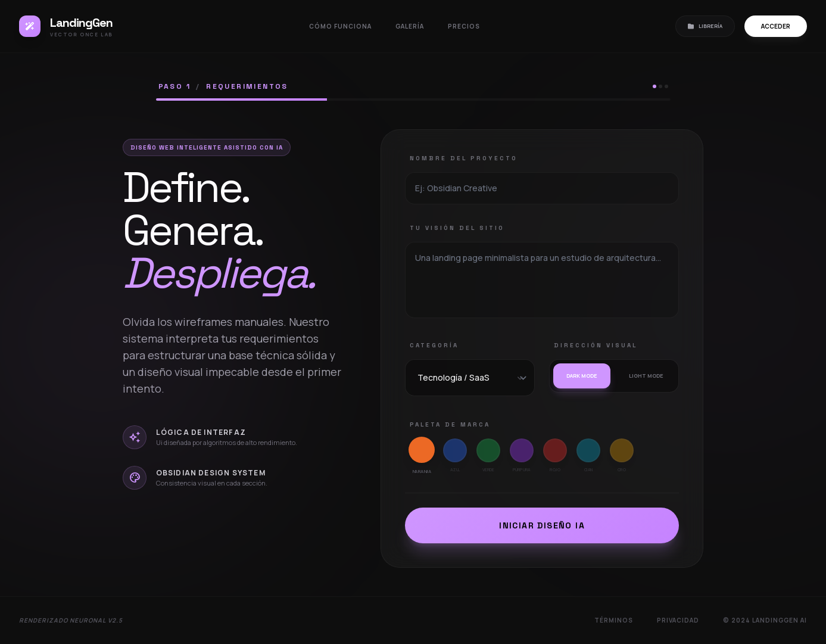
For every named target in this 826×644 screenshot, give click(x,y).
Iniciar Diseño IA (542, 525)
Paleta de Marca (450, 424)
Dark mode (582, 376)
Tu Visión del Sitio (457, 228)
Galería (410, 26)
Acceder (776, 26)
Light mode (646, 376)
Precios (464, 26)
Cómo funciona (340, 26)
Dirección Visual (596, 345)
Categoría (434, 345)
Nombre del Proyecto (464, 158)
